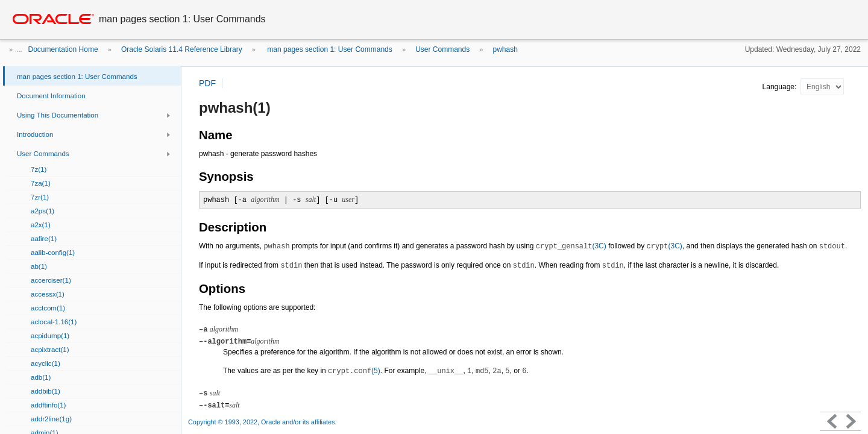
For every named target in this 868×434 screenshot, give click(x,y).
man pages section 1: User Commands (329, 49)
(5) (354, 371)
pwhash (505, 49)
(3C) (571, 246)
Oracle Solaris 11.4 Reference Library (182, 49)
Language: (781, 87)
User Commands (442, 49)
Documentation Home (63, 49)
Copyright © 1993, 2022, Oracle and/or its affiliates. (263, 422)
